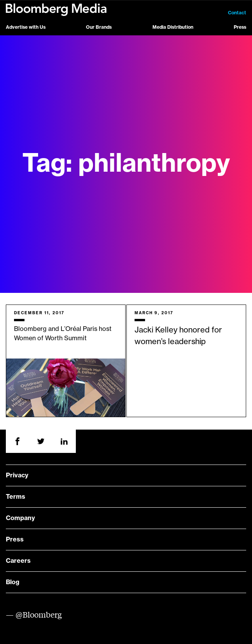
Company (20, 518)
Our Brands (99, 27)
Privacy (17, 475)
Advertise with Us (26, 27)
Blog (13, 582)
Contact (237, 13)
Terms (16, 497)
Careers (18, 561)
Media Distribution (173, 27)
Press (240, 27)
